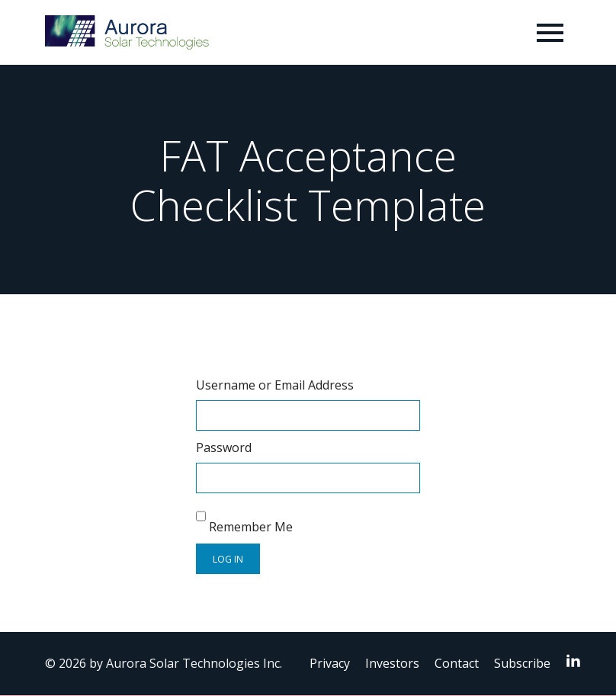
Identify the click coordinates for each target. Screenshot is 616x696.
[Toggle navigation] (550, 32)
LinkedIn (577, 660)
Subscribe (522, 663)
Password (224, 447)
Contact (457, 663)
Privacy (330, 663)
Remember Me (244, 518)
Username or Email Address (275, 385)
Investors (392, 663)
